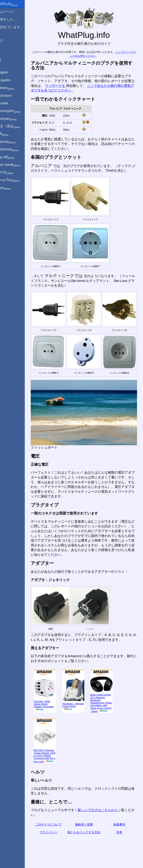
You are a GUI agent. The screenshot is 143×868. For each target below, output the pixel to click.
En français (14, 119)
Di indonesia (15, 149)
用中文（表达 (15, 126)
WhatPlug (14, 4)
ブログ (7, 41)
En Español (11, 80)
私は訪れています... (17, 27)
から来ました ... (14, 19)
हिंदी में (10, 134)
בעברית (11, 188)
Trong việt (13, 157)
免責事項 (121, 823)
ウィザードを (74, 86)
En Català (9, 103)
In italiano (13, 88)
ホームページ (12, 12)
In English (9, 72)
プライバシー (56, 831)
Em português (16, 111)
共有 (121, 831)
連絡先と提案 (88, 823)
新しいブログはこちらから (107, 808)
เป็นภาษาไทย (15, 180)
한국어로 (12, 172)
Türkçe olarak (16, 165)
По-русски (13, 142)
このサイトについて (56, 823)
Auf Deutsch (11, 96)
